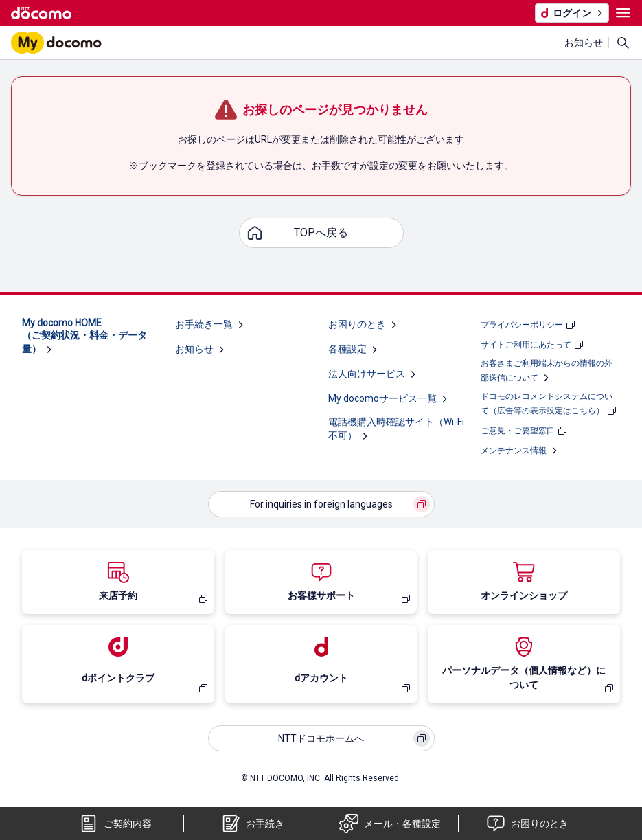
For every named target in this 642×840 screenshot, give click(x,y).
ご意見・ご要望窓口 (518, 431)
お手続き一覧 (204, 324)
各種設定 (347, 349)
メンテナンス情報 (514, 451)
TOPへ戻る (321, 232)
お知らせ (584, 43)
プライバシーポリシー (522, 325)
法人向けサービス (367, 374)
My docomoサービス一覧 (382, 398)
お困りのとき (357, 324)
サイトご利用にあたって (526, 345)
